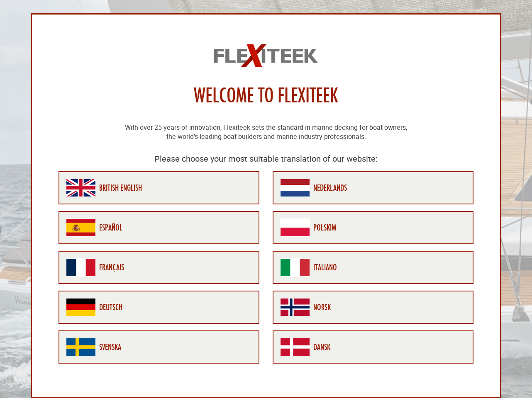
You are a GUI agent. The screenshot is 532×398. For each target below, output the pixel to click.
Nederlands (330, 188)
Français (112, 267)
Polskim (325, 228)
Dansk (322, 347)
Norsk (322, 307)
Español (111, 228)
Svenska (110, 347)
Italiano (325, 267)
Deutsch (111, 307)
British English (121, 188)
